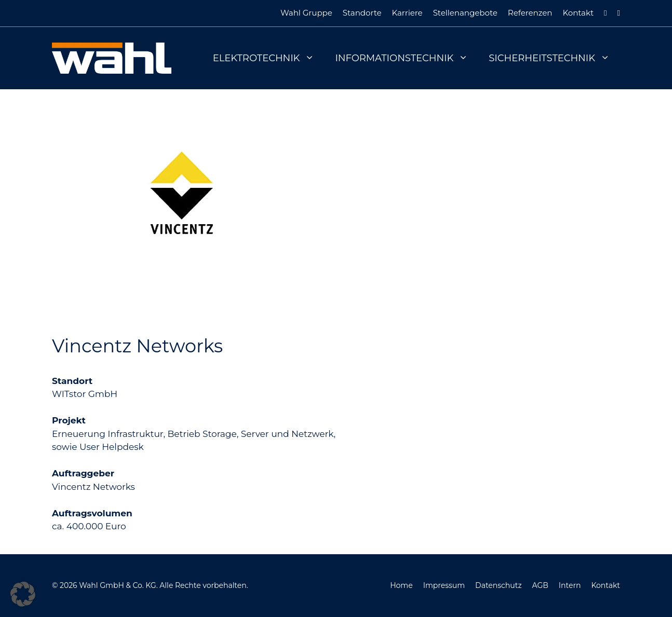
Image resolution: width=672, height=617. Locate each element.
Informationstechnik (407, 58)
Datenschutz (498, 585)
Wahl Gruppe (306, 13)
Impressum (444, 585)
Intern (570, 585)
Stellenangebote (465, 13)
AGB (540, 585)
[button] (23, 594)
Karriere (407, 13)
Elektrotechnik (269, 58)
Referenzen (530, 13)
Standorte (362, 13)
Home (401, 585)
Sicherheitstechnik (554, 58)
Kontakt (578, 13)
